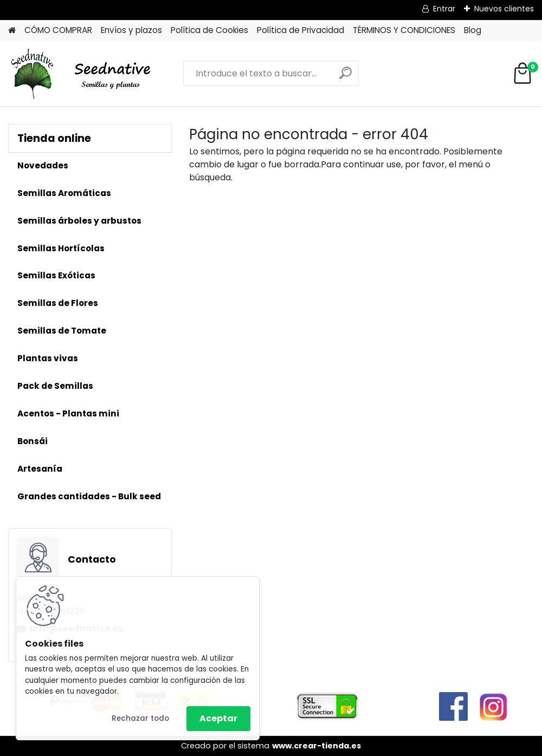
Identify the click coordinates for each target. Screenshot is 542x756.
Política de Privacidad (301, 30)
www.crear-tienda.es (317, 746)
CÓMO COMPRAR (58, 30)
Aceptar (218, 718)
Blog (473, 30)
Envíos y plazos (131, 30)
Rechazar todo (140, 718)
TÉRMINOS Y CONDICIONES (404, 30)
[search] (346, 77)
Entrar (444, 9)
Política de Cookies (209, 30)
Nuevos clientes (504, 9)
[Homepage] (12, 31)
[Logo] (83, 74)
